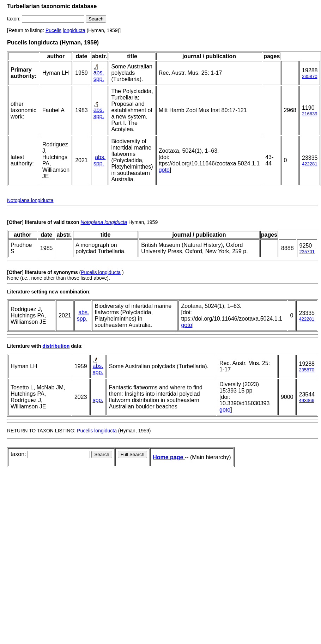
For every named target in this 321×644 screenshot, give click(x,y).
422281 (310, 164)
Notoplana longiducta (30, 200)
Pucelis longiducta (101, 272)
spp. (99, 79)
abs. (99, 72)
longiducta (74, 30)
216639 (310, 114)
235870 (310, 76)
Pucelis (53, 30)
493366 (306, 400)
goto (164, 170)
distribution (56, 346)
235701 (307, 252)
